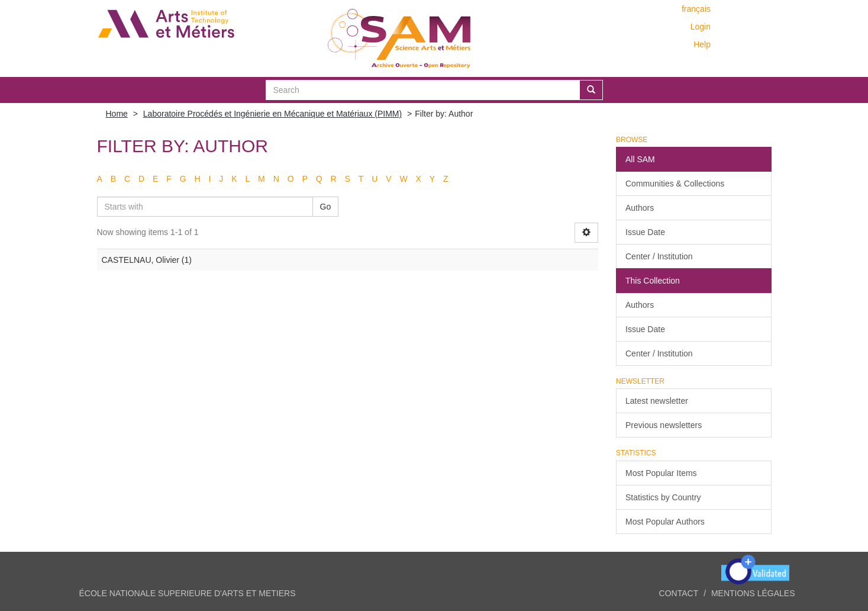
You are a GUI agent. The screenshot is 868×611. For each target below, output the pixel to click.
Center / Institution (659, 256)
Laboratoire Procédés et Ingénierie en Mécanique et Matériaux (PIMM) (272, 114)
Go (326, 207)
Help (702, 44)
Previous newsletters (664, 425)
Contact (679, 593)
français (696, 9)
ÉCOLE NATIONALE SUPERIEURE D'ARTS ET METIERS (188, 593)
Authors (640, 208)
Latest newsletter (657, 401)
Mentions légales (753, 593)
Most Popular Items (661, 473)
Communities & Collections (675, 184)
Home (117, 114)
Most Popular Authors (665, 522)
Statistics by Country (663, 497)
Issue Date (645, 232)
